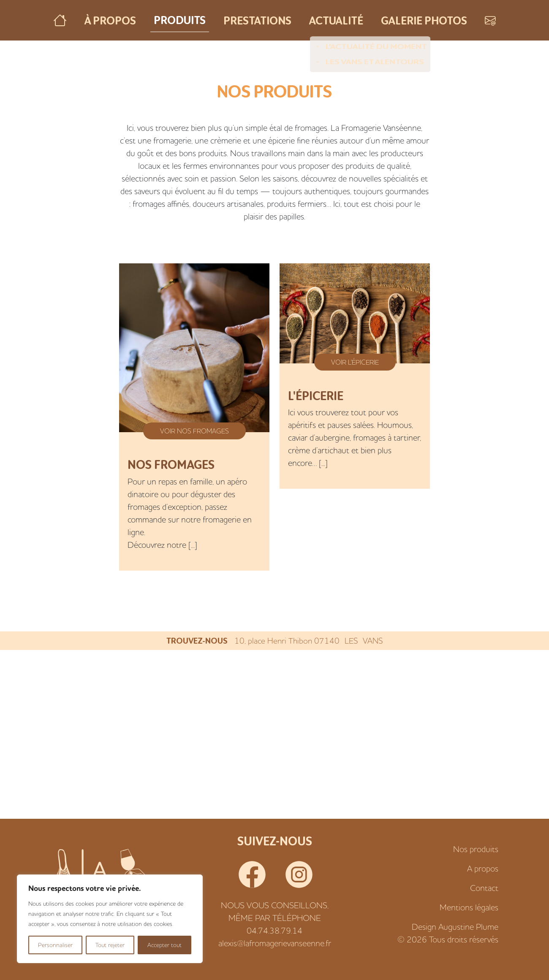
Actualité (336, 20)
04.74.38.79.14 (274, 930)
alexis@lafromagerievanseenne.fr (275, 943)
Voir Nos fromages (194, 431)
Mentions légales (469, 907)
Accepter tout (164, 945)
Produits (180, 20)
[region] (110, 919)
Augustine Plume (468, 927)
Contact (484, 888)
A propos (483, 868)
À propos (110, 20)
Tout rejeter (110, 945)
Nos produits (476, 849)
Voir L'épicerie (355, 362)
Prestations (257, 20)
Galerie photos (424, 20)
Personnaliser (55, 945)
